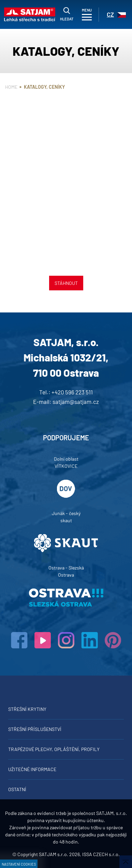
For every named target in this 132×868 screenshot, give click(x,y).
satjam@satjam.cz (76, 402)
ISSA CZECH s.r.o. (101, 854)
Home (11, 87)
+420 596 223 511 (72, 392)
